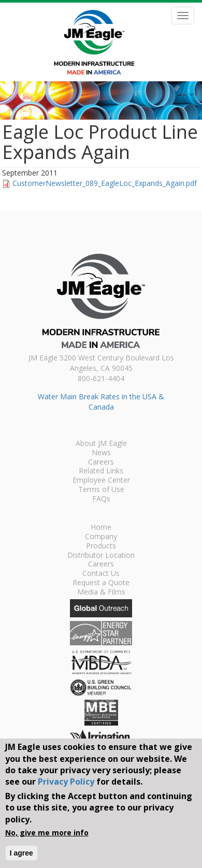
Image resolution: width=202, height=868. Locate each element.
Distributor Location (101, 556)
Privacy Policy (66, 782)
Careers (101, 462)
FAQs (101, 499)
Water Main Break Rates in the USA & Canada (101, 402)
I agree (21, 853)
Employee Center (101, 481)
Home (101, 528)
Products (101, 546)
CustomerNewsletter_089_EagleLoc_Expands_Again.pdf (105, 183)
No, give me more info (47, 833)
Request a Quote (101, 583)
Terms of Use (101, 490)
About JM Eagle (101, 444)
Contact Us (101, 574)
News (101, 453)
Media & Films (101, 592)
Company (101, 537)
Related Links (101, 471)
